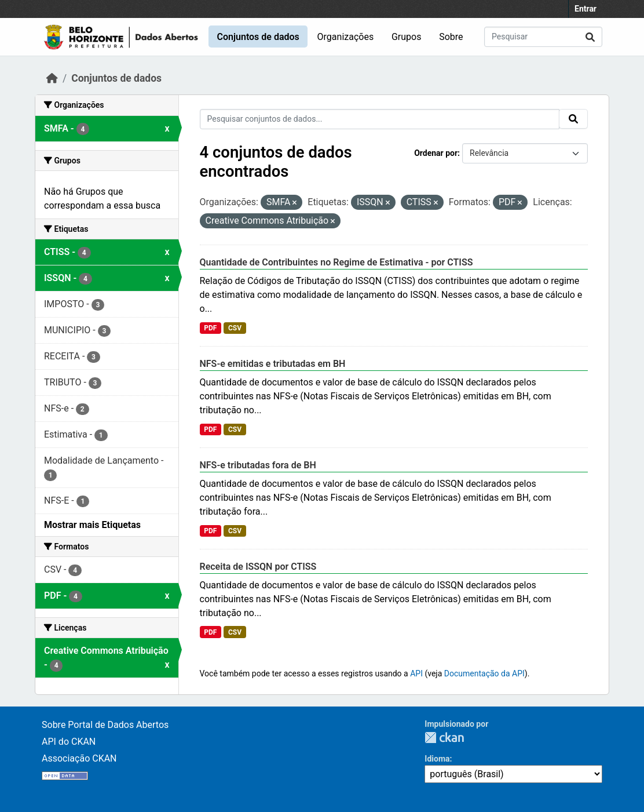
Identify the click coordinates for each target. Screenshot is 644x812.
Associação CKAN (79, 758)
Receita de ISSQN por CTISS (258, 567)
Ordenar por (436, 153)
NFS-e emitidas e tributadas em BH (273, 364)
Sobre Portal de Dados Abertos (105, 725)
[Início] (52, 78)
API (416, 673)
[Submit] (590, 37)
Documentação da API (484, 673)
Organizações (346, 37)
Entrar (586, 9)
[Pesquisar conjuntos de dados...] (543, 37)
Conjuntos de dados (258, 37)
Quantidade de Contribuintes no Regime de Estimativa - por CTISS (336, 262)
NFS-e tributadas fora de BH (258, 465)
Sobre (451, 37)
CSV (235, 328)
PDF (210, 328)
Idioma (437, 759)
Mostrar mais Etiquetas (92, 525)
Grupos (407, 37)
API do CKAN (69, 742)
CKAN (444, 738)
